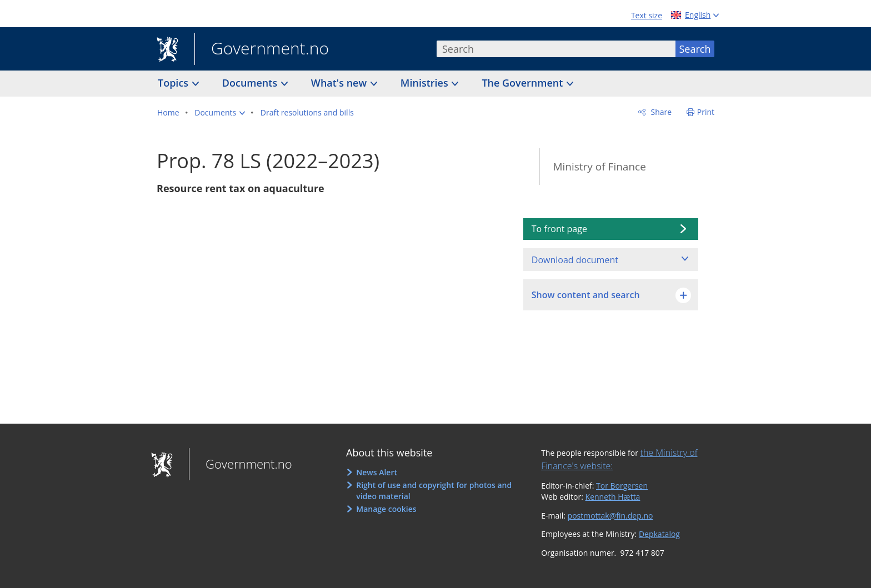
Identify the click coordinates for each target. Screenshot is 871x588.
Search (695, 49)
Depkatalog (659, 534)
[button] (220, 113)
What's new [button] (340, 83)
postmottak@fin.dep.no (610, 516)
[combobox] (556, 49)
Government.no (262, 49)
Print (706, 112)
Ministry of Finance (599, 167)
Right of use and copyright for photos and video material (434, 491)
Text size (647, 15)
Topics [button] (174, 83)
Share (660, 112)
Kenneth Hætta (613, 497)
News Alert (377, 472)
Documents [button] (251, 83)
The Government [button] (524, 83)
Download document (575, 260)
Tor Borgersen (622, 486)
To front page (559, 229)
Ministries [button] (426, 83)
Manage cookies (386, 509)
